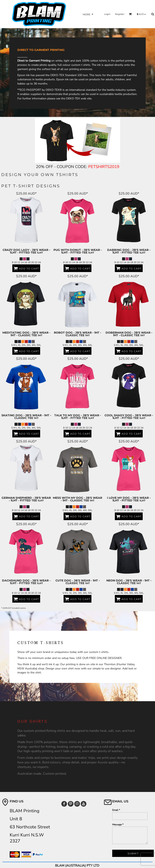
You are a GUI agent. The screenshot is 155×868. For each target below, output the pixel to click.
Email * (116, 810)
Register (120, 14)
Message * (118, 825)
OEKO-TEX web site (79, 98)
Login (107, 14)
